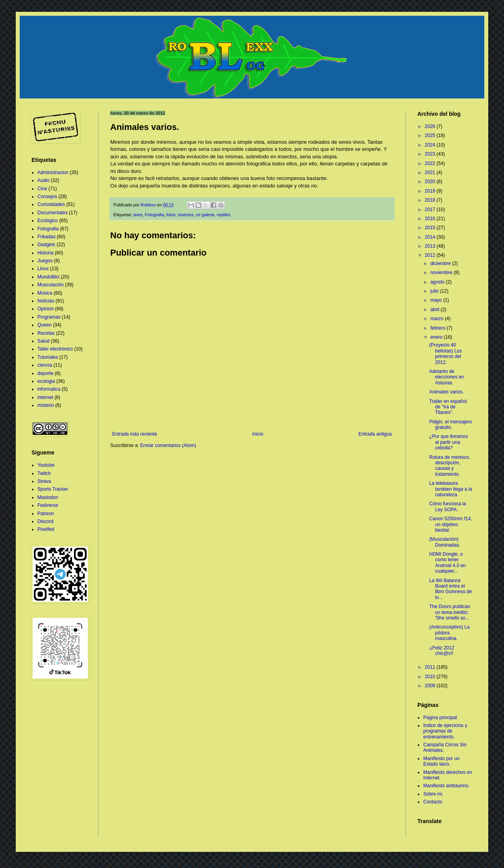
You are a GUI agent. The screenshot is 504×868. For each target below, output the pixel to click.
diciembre (441, 263)
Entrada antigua (375, 434)
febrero (438, 328)
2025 (431, 135)
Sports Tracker (53, 489)
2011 (431, 667)
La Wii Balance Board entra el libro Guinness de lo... (450, 589)
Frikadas (46, 237)
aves (138, 215)
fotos (171, 215)
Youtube (46, 465)
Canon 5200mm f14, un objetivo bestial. (451, 524)
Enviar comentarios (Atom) (168, 445)
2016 (431, 219)
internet (45, 397)
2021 (431, 172)
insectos (186, 215)
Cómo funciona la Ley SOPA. (447, 506)
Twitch (44, 473)
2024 (431, 145)
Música (45, 293)
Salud (44, 341)
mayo (437, 300)
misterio (46, 405)
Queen (44, 325)
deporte (45, 373)
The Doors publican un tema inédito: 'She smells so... (450, 612)
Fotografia (155, 215)
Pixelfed (46, 529)
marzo (438, 319)
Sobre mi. (433, 794)
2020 (431, 182)
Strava (44, 481)
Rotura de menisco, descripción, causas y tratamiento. (450, 466)
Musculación (51, 285)
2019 (431, 191)
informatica (49, 389)
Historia (45, 253)
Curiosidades (51, 204)
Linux (43, 269)
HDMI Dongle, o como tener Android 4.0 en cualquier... (447, 563)
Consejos (47, 197)
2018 (431, 200)
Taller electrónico (55, 349)
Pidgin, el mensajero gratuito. (451, 425)
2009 (431, 686)
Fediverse (48, 505)
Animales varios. (447, 392)
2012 (431, 255)
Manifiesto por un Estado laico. (441, 761)
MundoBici (48, 277)
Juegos (45, 261)
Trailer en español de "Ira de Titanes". (448, 407)
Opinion (45, 309)
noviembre (442, 273)
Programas (49, 317)
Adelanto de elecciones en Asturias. (447, 377)
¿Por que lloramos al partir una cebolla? (448, 442)
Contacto (433, 802)
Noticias (46, 301)
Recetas (46, 333)
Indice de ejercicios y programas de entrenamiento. (445, 731)
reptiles (223, 215)
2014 (431, 237)
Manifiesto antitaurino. (446, 786)
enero (437, 337)
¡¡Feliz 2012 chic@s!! (442, 651)
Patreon (46, 514)
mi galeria (205, 215)
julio (435, 291)
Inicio (258, 434)
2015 (431, 228)
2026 (431, 126)
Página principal (440, 718)
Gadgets (46, 245)
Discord (45, 521)
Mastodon (48, 497)
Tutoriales (48, 357)
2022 (431, 163)
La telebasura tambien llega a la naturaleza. (451, 489)
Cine (42, 189)
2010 (431, 677)
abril (435, 310)
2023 (431, 154)
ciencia (45, 365)
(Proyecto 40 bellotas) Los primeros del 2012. (446, 353)
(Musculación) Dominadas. (445, 542)
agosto (438, 282)
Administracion (53, 172)
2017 (431, 210)
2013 (431, 246)
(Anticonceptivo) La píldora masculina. (449, 633)
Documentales (53, 213)
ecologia (46, 381)
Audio (44, 180)
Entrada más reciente (135, 434)
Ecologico (48, 221)
